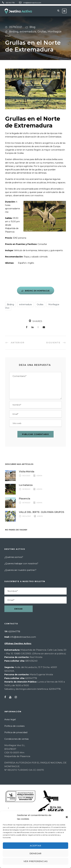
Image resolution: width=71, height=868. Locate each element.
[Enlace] (33, 327)
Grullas (42, 32)
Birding (14, 32)
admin (39, 476)
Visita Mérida (27, 472)
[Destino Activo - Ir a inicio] (19, 11)
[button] (67, 817)
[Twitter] (38, 327)
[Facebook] (27, 327)
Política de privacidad (16, 732)
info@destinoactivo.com (32, 3)
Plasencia (25, 499)
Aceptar (35, 846)
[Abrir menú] (64, 11)
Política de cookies (14, 726)
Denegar (36, 853)
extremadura (28, 32)
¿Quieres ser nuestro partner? (20, 570)
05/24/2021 (27, 516)
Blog (32, 27)
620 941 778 (10, 3)
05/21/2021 (26, 476)
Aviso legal (10, 719)
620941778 (14, 631)
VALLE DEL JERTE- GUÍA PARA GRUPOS (42, 512)
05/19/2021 (16, 27)
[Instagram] (17, 697)
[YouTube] (12, 697)
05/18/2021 (26, 489)
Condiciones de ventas (16, 739)
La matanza (26, 485)
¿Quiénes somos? (14, 557)
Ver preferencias (36, 861)
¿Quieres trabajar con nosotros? (21, 563)
